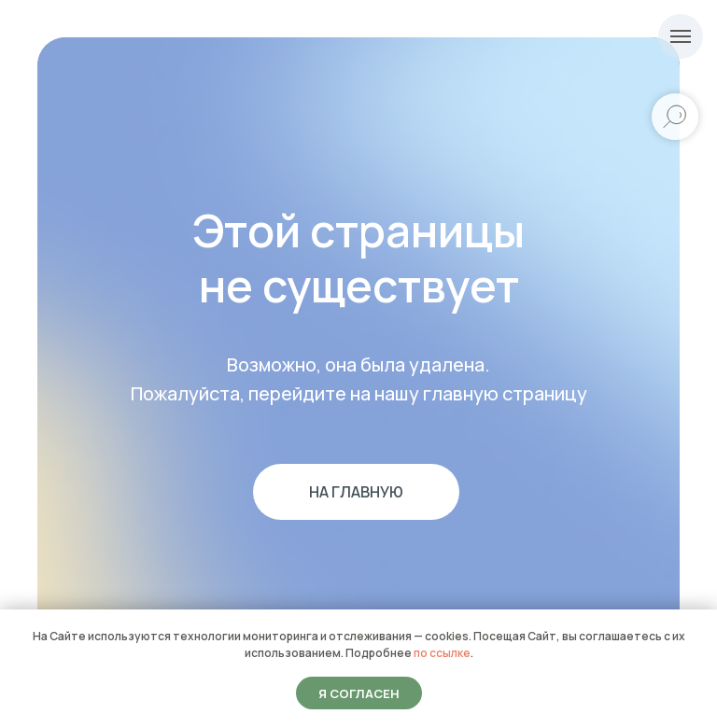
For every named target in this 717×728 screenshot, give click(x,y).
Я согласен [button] (359, 693)
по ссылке (442, 653)
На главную (356, 492)
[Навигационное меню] (681, 36)
